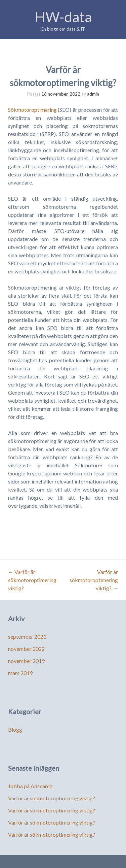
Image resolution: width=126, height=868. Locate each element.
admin (93, 94)
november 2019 (26, 661)
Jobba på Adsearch (30, 786)
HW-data (63, 17)
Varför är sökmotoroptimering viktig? (32, 580)
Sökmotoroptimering (32, 110)
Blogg (15, 729)
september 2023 (27, 637)
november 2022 (26, 649)
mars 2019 (20, 673)
